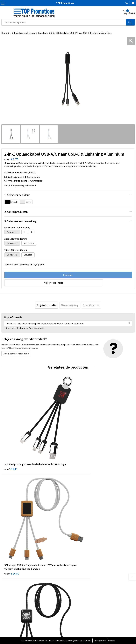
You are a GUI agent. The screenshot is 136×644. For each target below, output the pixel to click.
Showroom (75, 631)
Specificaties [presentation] (91, 305)
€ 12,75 (12, 533)
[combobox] (64, 22)
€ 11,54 (78, 529)
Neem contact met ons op (16, 354)
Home (4, 33)
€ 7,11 (11, 450)
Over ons (74, 582)
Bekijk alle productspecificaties (20, 186)
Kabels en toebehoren (25, 33)
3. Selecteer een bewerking (20, 221)
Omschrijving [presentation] (70, 305)
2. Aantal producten (16, 212)
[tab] (47, 305)
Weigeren (112, 640)
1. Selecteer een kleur (17, 195)
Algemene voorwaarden (13, 631)
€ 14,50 (78, 450)
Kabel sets (43, 33)
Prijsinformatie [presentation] (47, 305)
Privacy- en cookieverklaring (15, 635)
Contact (73, 587)
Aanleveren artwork (79, 635)
